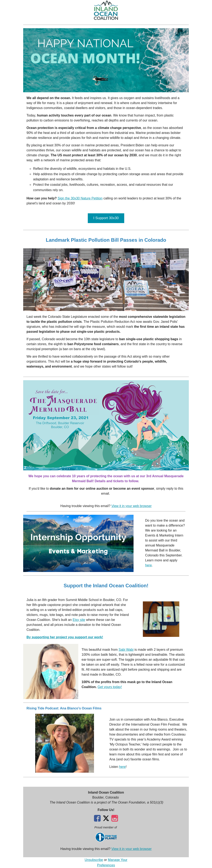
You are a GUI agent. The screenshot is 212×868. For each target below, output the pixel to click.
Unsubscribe (94, 860)
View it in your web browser (131, 506)
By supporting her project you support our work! (65, 637)
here (148, 565)
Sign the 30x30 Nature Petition (80, 198)
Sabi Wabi (126, 650)
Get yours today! (110, 687)
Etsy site (79, 620)
